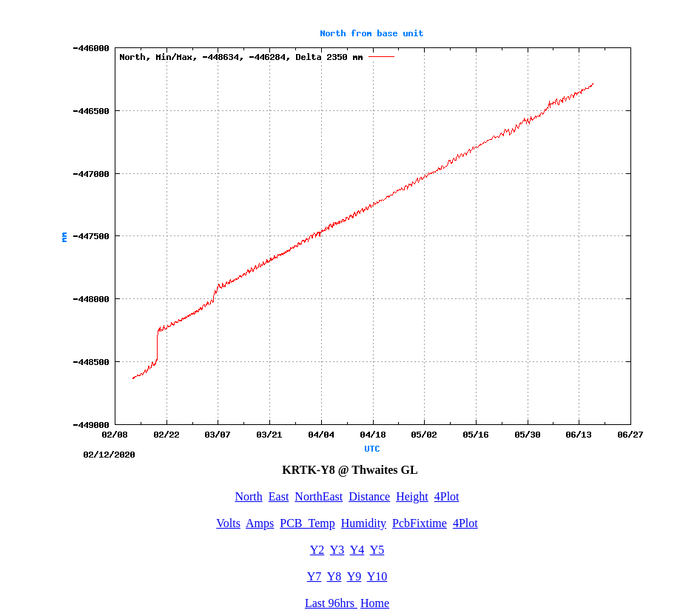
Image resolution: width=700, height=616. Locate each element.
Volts (228, 523)
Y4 (357, 550)
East (279, 496)
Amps (260, 523)
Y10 (377, 576)
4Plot (447, 496)
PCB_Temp (307, 523)
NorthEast (319, 496)
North (248, 496)
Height (412, 496)
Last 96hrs (331, 603)
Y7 (314, 576)
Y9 (354, 576)
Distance (369, 496)
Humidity (364, 523)
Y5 (377, 550)
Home (375, 603)
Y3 (337, 550)
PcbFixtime (420, 523)
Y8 (334, 576)
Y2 (317, 550)
